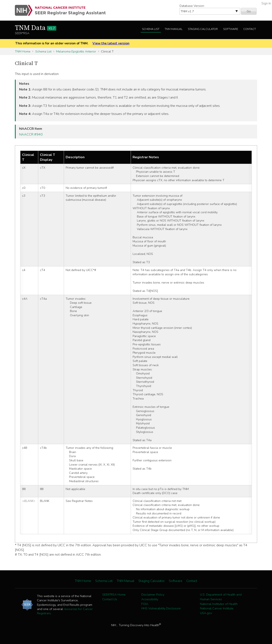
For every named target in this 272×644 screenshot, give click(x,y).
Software (231, 29)
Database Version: (192, 6)
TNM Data (36, 28)
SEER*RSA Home (114, 595)
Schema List (151, 29)
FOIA (145, 604)
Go (249, 11)
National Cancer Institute (217, 608)
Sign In (266, 3)
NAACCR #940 (31, 134)
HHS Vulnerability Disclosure (161, 608)
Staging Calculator (203, 29)
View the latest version (111, 43)
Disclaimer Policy (153, 595)
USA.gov (206, 613)
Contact (250, 29)
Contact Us (110, 599)
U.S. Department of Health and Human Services (221, 597)
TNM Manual (174, 29)
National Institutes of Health (219, 604)
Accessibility (150, 599)
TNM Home (23, 51)
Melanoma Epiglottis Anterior (76, 51)
